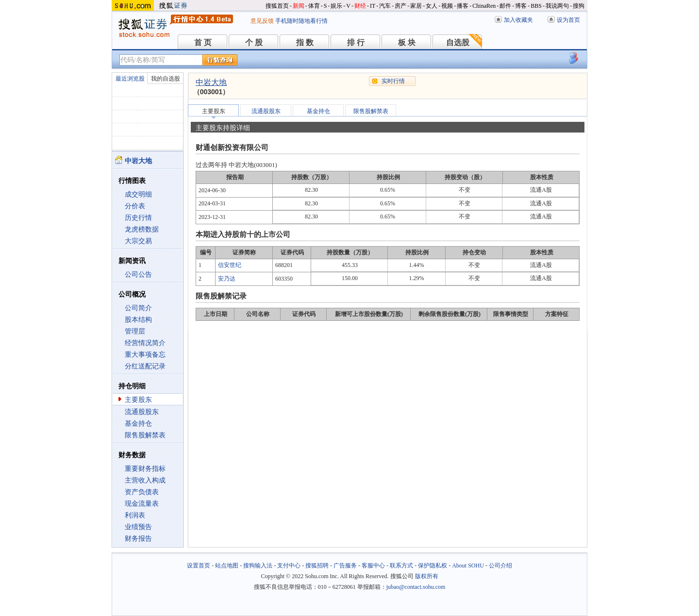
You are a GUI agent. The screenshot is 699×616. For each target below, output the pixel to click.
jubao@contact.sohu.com (416, 587)
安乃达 (227, 279)
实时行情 (393, 81)
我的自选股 (166, 79)
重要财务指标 (145, 469)
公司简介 (138, 308)
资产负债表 (142, 492)
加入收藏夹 (518, 20)
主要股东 (138, 400)
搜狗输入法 (258, 566)
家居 (416, 6)
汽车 (385, 6)
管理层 (135, 331)
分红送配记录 (145, 366)
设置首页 (199, 566)
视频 (447, 6)
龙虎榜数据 (142, 229)
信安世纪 (230, 265)
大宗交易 (138, 241)
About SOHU (468, 566)
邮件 (505, 6)
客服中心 (373, 566)
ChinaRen (484, 6)
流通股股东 (142, 412)
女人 (432, 6)
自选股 (458, 42)
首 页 (203, 42)
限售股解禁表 (145, 435)
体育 (314, 6)
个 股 (254, 42)
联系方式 (401, 566)
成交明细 (138, 194)
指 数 (305, 42)
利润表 (135, 515)
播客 (463, 6)
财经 (360, 6)
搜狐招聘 (317, 566)
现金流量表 (142, 504)
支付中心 (289, 566)
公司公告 (138, 275)
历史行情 (138, 218)
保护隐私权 (433, 566)
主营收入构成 (145, 480)
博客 (521, 6)
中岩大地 (211, 82)
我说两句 (557, 6)
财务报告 (138, 539)
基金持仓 (138, 424)
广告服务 (345, 566)
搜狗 (579, 6)
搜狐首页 (277, 6)
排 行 (356, 42)
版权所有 (427, 576)
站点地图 (227, 566)
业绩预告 (138, 527)
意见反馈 (262, 21)
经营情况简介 (145, 343)
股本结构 (138, 320)
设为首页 (568, 20)
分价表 (135, 206)
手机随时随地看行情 (301, 21)
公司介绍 (500, 566)
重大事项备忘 (145, 355)
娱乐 (336, 6)
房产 (400, 6)
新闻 (299, 6)
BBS (536, 6)
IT (373, 6)
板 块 (407, 42)
